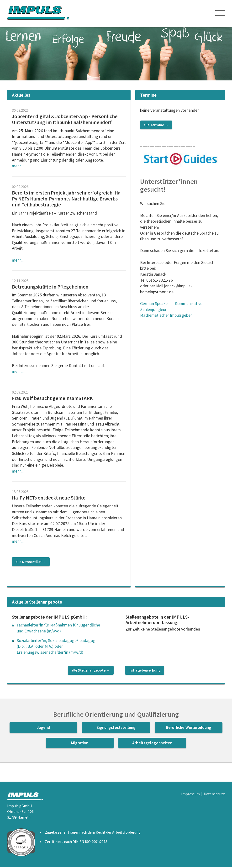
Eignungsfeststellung (116, 728)
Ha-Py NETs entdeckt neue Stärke (49, 499)
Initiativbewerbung (145, 671)
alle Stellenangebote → (91, 671)
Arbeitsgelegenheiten (152, 744)
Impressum (190, 795)
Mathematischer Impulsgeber (166, 316)
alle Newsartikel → (31, 563)
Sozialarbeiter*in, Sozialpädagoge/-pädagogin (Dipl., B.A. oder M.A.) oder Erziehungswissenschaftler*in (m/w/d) (58, 647)
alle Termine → (156, 126)
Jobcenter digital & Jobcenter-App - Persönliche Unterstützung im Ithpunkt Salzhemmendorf (65, 120)
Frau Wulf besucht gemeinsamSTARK (53, 399)
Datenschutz (214, 795)
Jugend (43, 728)
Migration (80, 744)
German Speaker (155, 305)
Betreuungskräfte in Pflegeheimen (50, 288)
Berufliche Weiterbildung (189, 728)
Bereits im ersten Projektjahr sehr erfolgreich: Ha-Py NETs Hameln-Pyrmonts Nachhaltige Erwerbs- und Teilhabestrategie (67, 200)
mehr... (18, 167)
